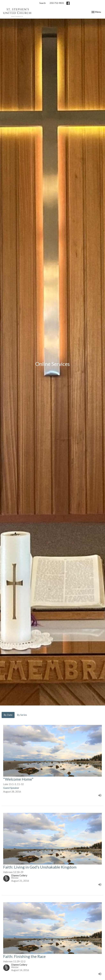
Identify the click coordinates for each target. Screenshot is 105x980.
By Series (22, 715)
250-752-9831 (57, 3)
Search (42, 3)
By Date (8, 715)
